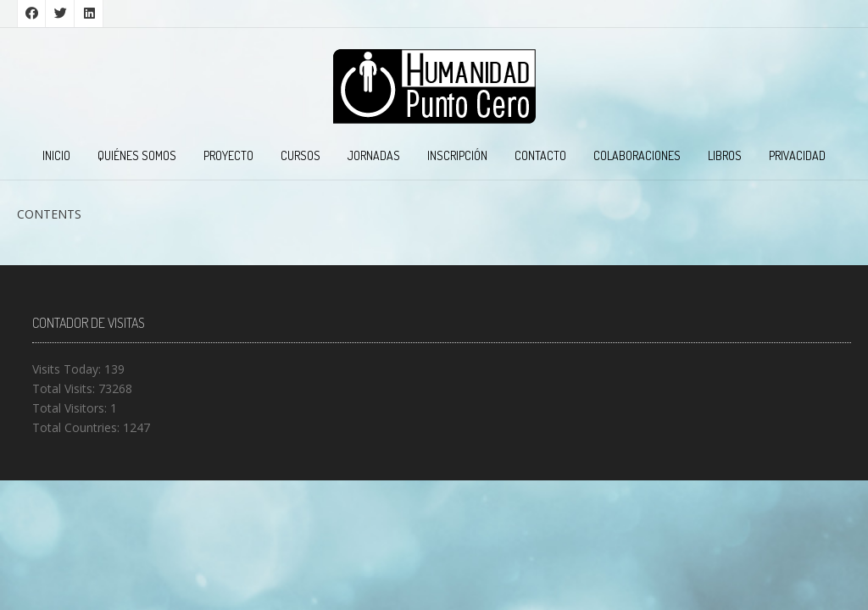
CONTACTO (540, 155)
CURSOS (300, 155)
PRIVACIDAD (797, 155)
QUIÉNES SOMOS (137, 155)
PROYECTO (228, 155)
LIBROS (725, 155)
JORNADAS (374, 155)
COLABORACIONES (637, 155)
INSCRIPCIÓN (457, 155)
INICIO (56, 155)
